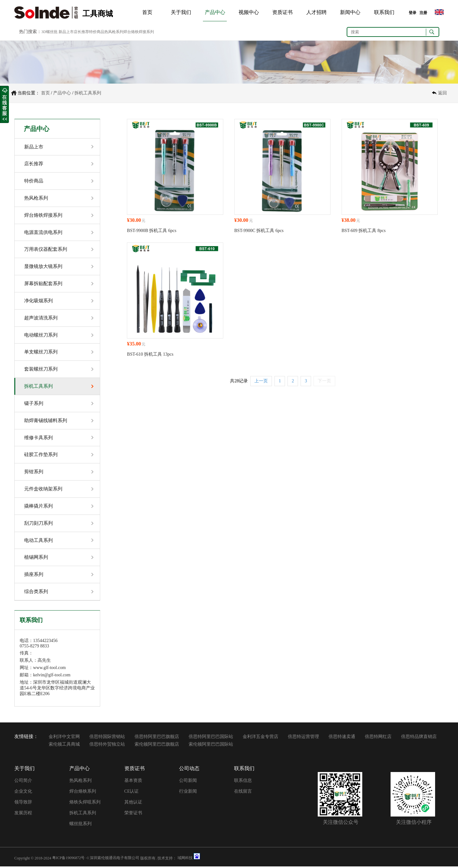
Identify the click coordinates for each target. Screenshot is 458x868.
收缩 (4, 105)
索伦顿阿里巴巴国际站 (211, 746)
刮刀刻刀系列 (38, 524)
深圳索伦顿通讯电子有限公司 (114, 859)
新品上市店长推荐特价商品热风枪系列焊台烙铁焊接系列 (106, 32)
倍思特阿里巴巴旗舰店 (157, 738)
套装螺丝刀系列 (41, 370)
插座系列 (34, 576)
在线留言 (243, 793)
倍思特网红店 (378, 738)
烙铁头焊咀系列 (85, 804)
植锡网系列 (36, 559)
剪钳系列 (34, 473)
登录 (413, 13)
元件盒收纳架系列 (43, 490)
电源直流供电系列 (43, 233)
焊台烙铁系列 (83, 793)
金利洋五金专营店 (260, 738)
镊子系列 (34, 404)
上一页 (261, 381)
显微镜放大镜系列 (43, 267)
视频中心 (249, 12)
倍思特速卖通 (342, 738)
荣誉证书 (133, 814)
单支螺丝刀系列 (41, 353)
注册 (423, 13)
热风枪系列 (36, 198)
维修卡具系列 (38, 439)
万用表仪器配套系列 (46, 250)
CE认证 (132, 793)
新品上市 (34, 147)
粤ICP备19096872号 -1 (71, 859)
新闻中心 (350, 12)
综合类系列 (36, 593)
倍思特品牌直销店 (419, 738)
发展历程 (23, 814)
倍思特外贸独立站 (107, 746)
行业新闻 (188, 793)
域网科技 (185, 859)
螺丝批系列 (80, 825)
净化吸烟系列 (38, 301)
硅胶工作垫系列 (41, 456)
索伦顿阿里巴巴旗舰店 (157, 746)
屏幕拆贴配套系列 (43, 284)
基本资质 (133, 782)
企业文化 (23, 793)
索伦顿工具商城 (64, 746)
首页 (147, 12)
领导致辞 (23, 804)
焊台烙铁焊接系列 (43, 215)
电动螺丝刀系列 (41, 336)
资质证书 (282, 12)
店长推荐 (34, 164)
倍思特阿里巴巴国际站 (211, 738)
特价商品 (34, 181)
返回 (442, 93)
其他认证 (133, 804)
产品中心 (215, 12)
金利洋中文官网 (64, 738)
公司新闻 (188, 782)
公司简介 (23, 782)
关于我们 (181, 12)
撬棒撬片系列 (38, 507)
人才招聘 (316, 12)
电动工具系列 (38, 542)
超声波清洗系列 (41, 318)
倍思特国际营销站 (107, 738)
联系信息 (243, 782)
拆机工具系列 (88, 93)
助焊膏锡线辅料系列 (46, 421)
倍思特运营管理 (303, 738)
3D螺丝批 (49, 32)
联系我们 (384, 12)
